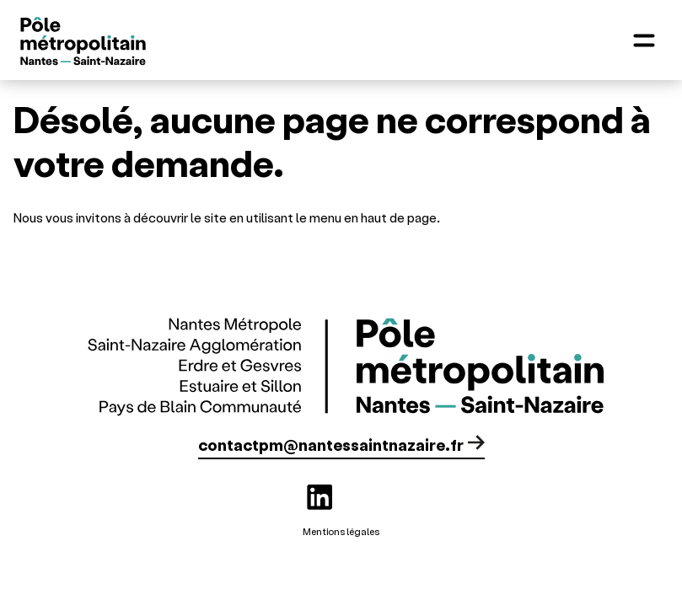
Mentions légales (341, 531)
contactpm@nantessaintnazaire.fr (331, 445)
